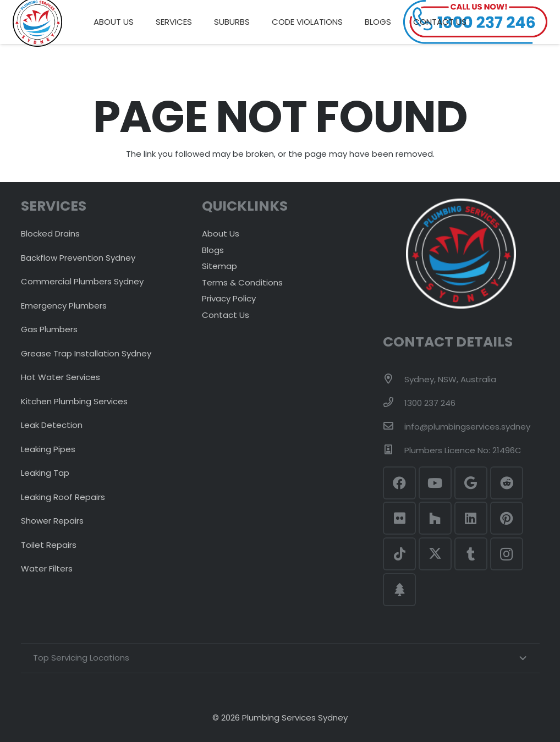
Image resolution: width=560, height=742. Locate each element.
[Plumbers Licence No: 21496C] (393, 450)
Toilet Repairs (49, 545)
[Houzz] (435, 518)
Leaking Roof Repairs (63, 497)
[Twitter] (435, 554)
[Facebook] (399, 483)
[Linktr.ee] (399, 590)
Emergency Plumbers (64, 306)
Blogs (213, 250)
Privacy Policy (229, 298)
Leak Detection (52, 425)
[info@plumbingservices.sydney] (393, 427)
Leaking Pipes (48, 449)
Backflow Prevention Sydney (78, 258)
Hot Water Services (61, 377)
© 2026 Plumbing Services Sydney (280, 718)
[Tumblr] (471, 554)
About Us (221, 233)
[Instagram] (507, 554)
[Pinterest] (507, 518)
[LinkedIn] (471, 518)
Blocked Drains (50, 233)
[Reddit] (507, 483)
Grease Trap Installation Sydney (86, 353)
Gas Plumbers (49, 329)
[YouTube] (435, 483)
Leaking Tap (45, 473)
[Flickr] (399, 518)
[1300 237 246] (393, 403)
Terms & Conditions (242, 282)
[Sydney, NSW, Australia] (393, 380)
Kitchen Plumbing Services (74, 401)
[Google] (471, 483)
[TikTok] (399, 554)
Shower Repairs (52, 521)
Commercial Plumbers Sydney (82, 281)
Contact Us (226, 315)
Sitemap (219, 266)
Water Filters (47, 568)
